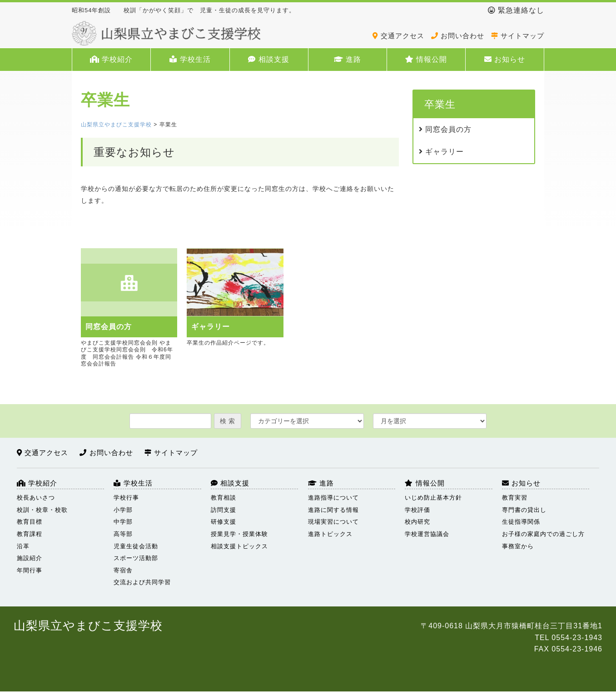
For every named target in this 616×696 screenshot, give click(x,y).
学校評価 (417, 510)
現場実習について (333, 522)
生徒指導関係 (521, 522)
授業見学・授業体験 (239, 534)
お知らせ (505, 59)
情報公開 (426, 59)
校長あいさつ (36, 498)
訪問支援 (224, 510)
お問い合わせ (458, 36)
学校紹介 (111, 59)
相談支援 (268, 59)
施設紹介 (30, 558)
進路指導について (333, 498)
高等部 (123, 534)
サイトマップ (518, 36)
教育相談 (224, 498)
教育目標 (30, 522)
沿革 (23, 546)
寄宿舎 (123, 570)
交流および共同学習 (142, 582)
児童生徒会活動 (136, 546)
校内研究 (417, 522)
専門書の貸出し (524, 510)
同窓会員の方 (445, 129)
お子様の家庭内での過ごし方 (543, 534)
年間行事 (30, 570)
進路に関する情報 (333, 510)
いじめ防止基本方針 (433, 498)
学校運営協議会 (427, 534)
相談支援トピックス (239, 546)
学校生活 (190, 59)
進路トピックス (330, 534)
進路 (348, 59)
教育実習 (515, 498)
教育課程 (30, 534)
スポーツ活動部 (136, 558)
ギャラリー (441, 152)
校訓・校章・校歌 (42, 510)
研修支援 (224, 522)
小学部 (123, 510)
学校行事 (126, 498)
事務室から (518, 546)
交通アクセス (398, 36)
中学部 (123, 522)
